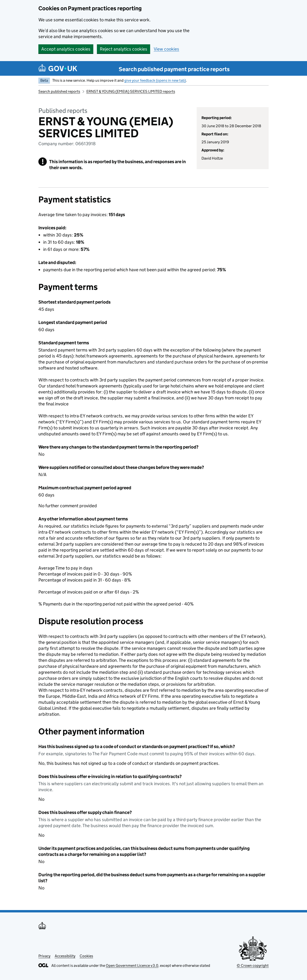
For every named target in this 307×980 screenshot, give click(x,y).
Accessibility (65, 956)
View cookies (166, 49)
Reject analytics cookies (124, 49)
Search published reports (59, 91)
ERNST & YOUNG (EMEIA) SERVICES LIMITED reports (131, 91)
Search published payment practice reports (174, 69)
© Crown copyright (253, 966)
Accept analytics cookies (66, 49)
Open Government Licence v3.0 (132, 966)
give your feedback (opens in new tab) (155, 80)
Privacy (44, 956)
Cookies (86, 956)
